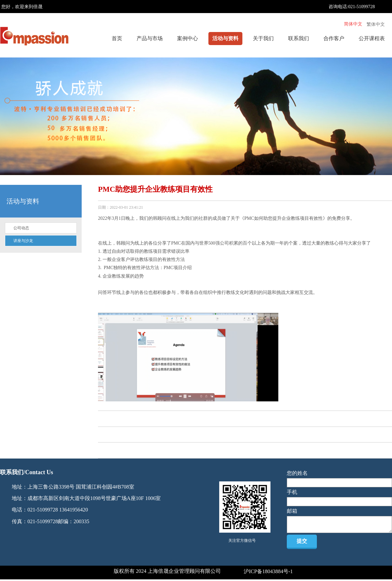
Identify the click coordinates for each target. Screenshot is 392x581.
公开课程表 (372, 38)
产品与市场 (150, 38)
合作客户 (334, 38)
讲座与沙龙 (23, 241)
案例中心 (188, 38)
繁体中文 (376, 24)
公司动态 (21, 228)
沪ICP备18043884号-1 (268, 571)
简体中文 (353, 24)
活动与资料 (225, 38)
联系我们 (299, 38)
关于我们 (263, 38)
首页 (117, 38)
